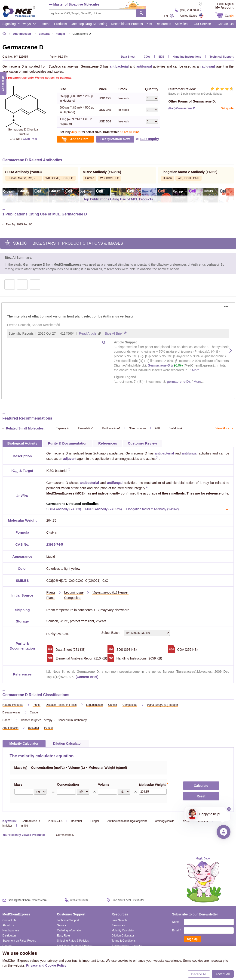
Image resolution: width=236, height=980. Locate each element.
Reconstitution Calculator (127, 946)
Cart (229, 16)
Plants (51, 592)
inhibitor (7, 826)
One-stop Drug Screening (89, 24)
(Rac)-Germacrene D (182, 108)
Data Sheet (128, 57)
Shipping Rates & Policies (73, 941)
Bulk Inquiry (150, 139)
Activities (181, 24)
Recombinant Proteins (127, 24)
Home (46, 24)
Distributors (10, 936)
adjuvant (208, 66)
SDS (161, 57)
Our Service (202, 24)
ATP (157, 428)
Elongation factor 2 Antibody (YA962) (152, 509)
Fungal (95, 821)
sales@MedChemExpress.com (28, 900)
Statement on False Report (19, 941)
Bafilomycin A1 (112, 428)
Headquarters (11, 930)
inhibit (24, 826)
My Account (225, 7)
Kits (149, 24)
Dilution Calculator (123, 936)
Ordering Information (70, 930)
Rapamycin (63, 428)
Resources (163, 24)
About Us (8, 925)
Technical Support (222, 57)
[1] (157, 458)
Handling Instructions (187, 57)
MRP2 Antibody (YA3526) (103, 509)
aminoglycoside (165, 821)
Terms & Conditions (124, 941)
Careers (8, 946)
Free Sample (120, 920)
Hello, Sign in (225, 4)
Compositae (73, 598)
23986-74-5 (30, 139)
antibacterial (119, 66)
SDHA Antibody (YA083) (64, 509)
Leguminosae (74, 592)
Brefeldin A (175, 428)
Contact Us (225, 24)
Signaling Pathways (19, 24)
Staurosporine (138, 428)
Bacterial (76, 821)
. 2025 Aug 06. (18, 224)
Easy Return (65, 936)
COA (147, 57)
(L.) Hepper (110, 592)
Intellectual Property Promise (75, 946)
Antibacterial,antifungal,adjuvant (127, 821)
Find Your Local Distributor (128, 900)
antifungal (144, 66)
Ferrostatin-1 (86, 428)
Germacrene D (31, 821)
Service (62, 925)
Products (60, 24)
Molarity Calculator (123, 930)
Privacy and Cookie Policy (46, 965)
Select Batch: (136, 633)
